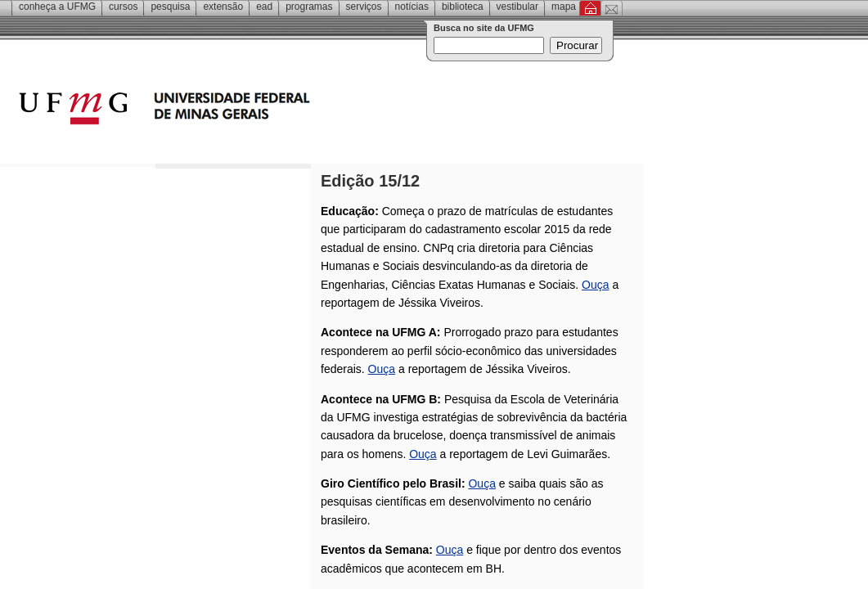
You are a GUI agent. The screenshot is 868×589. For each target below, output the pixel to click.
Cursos (123, 7)
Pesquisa (170, 7)
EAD (264, 7)
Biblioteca (463, 7)
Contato (612, 8)
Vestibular (517, 7)
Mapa (564, 7)
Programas (309, 7)
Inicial (590, 8)
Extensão (223, 7)
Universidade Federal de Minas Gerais (258, 110)
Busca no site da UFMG (484, 28)
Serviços (364, 7)
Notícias (412, 7)
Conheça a (57, 7)
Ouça (595, 285)
